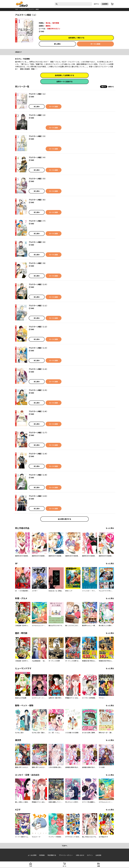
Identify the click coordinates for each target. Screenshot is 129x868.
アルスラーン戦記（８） (38, 242)
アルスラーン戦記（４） (38, 157)
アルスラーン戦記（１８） (38, 454)
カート (64, 866)
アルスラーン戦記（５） (38, 179)
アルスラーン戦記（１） (38, 94)
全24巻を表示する (64, 519)
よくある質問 (32, 855)
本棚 (98, 866)
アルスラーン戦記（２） (38, 115)
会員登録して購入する (76, 38)
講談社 (48, 26)
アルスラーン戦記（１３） (38, 348)
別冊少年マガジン (54, 29)
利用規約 (42, 855)
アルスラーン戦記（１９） (38, 475)
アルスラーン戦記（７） (38, 221)
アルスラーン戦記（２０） (38, 496)
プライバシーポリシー (66, 855)
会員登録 (105, 4)
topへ (65, 846)
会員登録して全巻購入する (64, 75)
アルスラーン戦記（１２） (38, 327)
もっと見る (110, 528)
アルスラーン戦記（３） (38, 136)
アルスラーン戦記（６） (38, 200)
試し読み (57, 44)
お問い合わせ (80, 855)
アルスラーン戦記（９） (38, 263)
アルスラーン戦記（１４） (38, 369)
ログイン (97, 4)
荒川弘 (48, 23)
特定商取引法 (52, 855)
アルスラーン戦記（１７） (38, 433)
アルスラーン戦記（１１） (38, 306)
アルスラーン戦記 (34, 9)
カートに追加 (95, 44)
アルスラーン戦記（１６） (38, 411)
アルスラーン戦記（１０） (38, 284)
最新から (111, 87)
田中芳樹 (56, 23)
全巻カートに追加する (64, 82)
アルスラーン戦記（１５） (38, 390)
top (16, 9)
